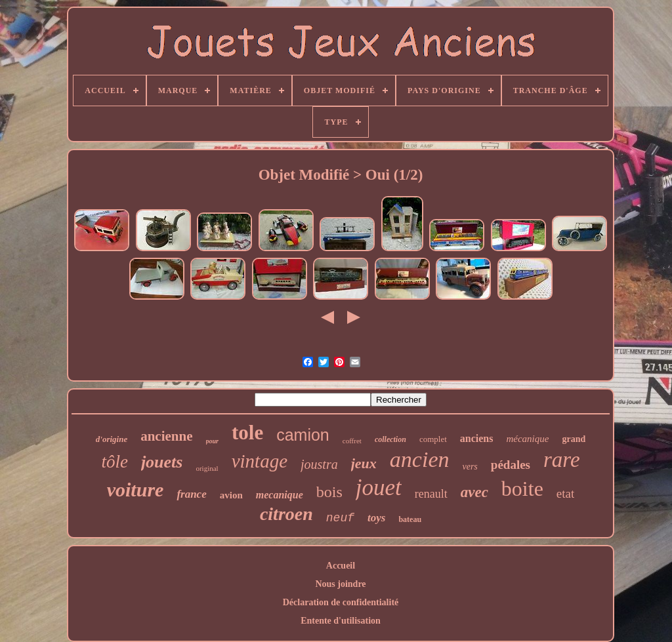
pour (212, 441)
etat (565, 493)
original (207, 468)
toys (376, 518)
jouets (162, 462)
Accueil (341, 566)
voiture (136, 490)
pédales (511, 465)
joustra (319, 464)
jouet (379, 488)
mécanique (527, 439)
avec (474, 492)
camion (303, 435)
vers (470, 467)
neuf (340, 518)
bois (329, 492)
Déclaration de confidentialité (341, 602)
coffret (352, 441)
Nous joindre (340, 584)
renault (431, 494)
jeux (364, 463)
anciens (477, 438)
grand (574, 439)
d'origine (112, 439)
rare (562, 460)
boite (522, 489)
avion (231, 495)
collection (390, 439)
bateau (410, 519)
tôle (115, 462)
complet (433, 439)
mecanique (280, 495)
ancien (420, 459)
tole (247, 432)
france (191, 494)
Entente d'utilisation (341, 621)
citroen (286, 514)
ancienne (166, 436)
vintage (260, 461)
